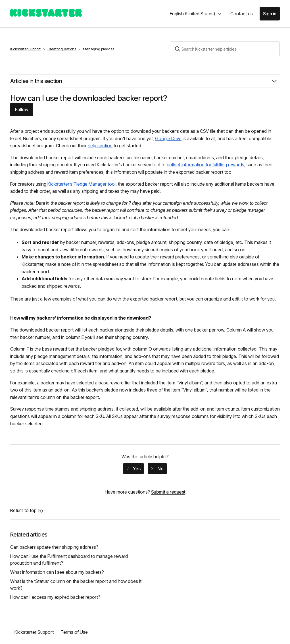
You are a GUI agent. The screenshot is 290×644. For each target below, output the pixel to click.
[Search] (225, 49)
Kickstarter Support (25, 49)
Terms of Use (74, 632)
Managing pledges (99, 49)
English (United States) (193, 14)
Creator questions (62, 49)
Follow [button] (22, 109)
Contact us (242, 14)
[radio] (133, 469)
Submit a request (168, 492)
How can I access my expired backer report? (55, 597)
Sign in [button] (270, 14)
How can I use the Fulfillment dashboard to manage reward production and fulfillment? (69, 560)
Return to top (26, 510)
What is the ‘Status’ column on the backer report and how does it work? (76, 585)
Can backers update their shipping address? (54, 547)
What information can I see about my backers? (57, 572)
